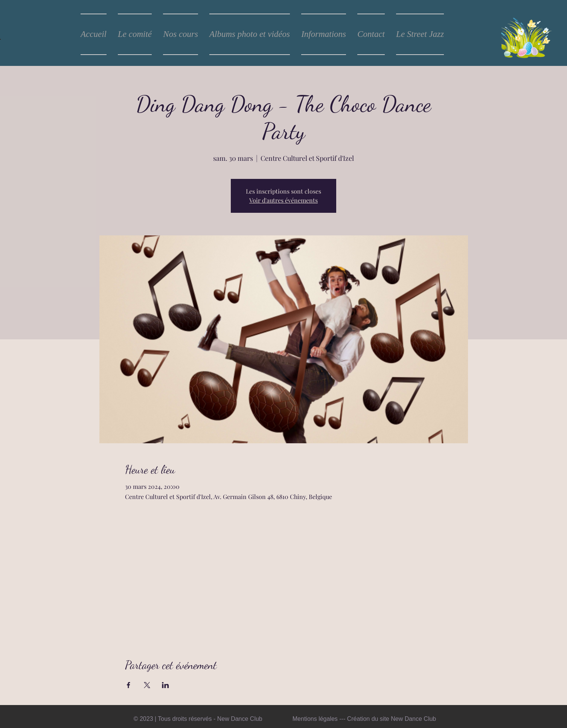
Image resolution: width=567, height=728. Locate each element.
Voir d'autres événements (283, 200)
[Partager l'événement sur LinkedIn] (165, 685)
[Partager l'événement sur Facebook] (129, 685)
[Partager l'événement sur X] (147, 685)
